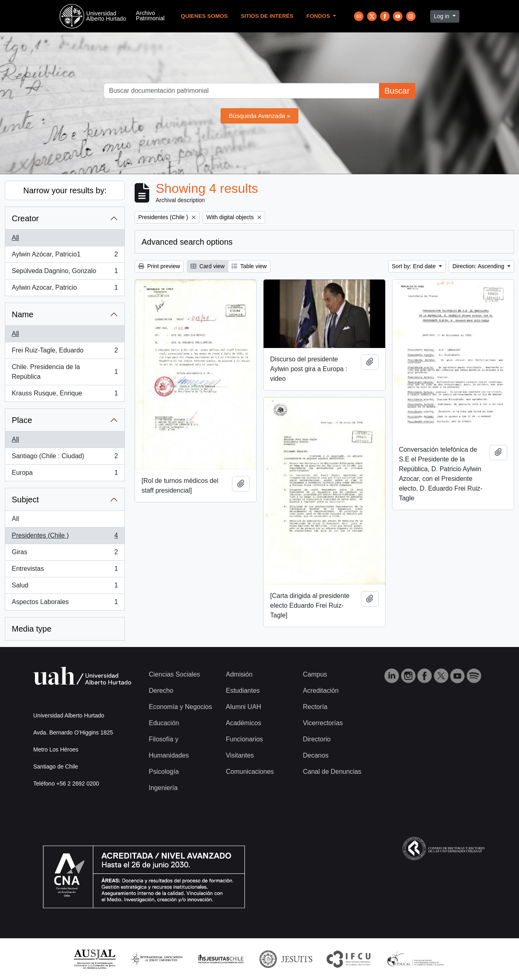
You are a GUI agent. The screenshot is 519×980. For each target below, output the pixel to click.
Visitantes (240, 755)
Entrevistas (65, 570)
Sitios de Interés (267, 16)
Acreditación (321, 691)
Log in (442, 16)
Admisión (239, 674)
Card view (208, 266)
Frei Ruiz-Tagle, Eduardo (65, 352)
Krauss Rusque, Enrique (65, 395)
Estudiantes (243, 691)
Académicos (243, 723)
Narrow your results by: (65, 190)
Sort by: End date (414, 266)
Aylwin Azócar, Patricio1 (65, 256)
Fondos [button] (319, 16)
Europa (65, 474)
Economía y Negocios (180, 707)
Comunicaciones (250, 772)
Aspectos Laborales (65, 604)
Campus (315, 674)
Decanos (316, 755)
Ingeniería (163, 788)
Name (23, 314)
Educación (164, 723)
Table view (249, 266)
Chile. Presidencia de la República (65, 372)
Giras (65, 554)
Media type (32, 629)
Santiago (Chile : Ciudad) (65, 458)
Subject (25, 500)
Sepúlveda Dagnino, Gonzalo (65, 273)
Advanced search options (187, 242)
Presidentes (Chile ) (65, 537)
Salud (65, 587)
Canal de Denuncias (332, 772)
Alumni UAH (243, 707)
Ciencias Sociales (174, 674)
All (15, 238)
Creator (25, 218)
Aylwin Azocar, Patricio (65, 289)
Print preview (159, 266)
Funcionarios (244, 739)
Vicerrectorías (323, 723)
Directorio (317, 739)
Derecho (161, 691)
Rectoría (315, 707)
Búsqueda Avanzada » (259, 116)
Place (22, 420)
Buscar (397, 91)
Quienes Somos (204, 16)
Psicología (164, 772)
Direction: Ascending (479, 266)
